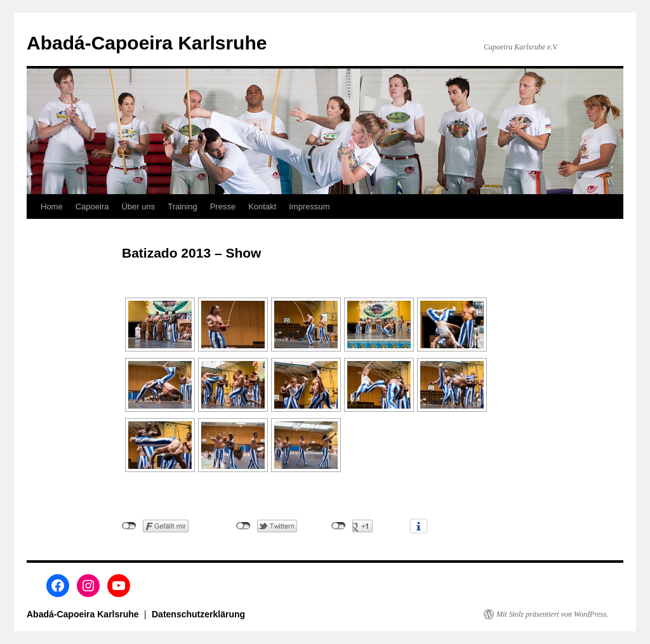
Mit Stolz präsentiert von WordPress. (552, 614)
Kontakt (262, 207)
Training (182, 207)
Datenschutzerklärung (198, 614)
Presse (223, 207)
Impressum (309, 207)
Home (52, 207)
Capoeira (92, 207)
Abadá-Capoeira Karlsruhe (147, 43)
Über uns (138, 207)
